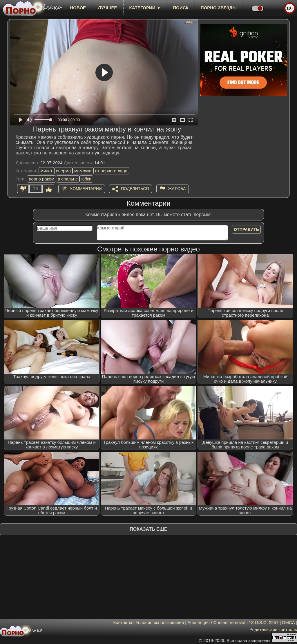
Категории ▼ (145, 8)
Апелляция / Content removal (216, 622)
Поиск (181, 8)
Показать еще (148, 529)
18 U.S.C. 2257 (264, 622)
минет (46, 171)
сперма (63, 171)
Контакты (123, 622)
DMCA (288, 622)
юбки (86, 179)
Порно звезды (219, 8)
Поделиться (135, 189)
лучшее (107, 8)
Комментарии (86, 189)
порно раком (41, 179)
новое (78, 8)
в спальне (68, 179)
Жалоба (177, 189)
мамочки (83, 171)
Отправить (246, 229)
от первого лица (111, 171)
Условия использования (160, 622)
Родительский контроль (273, 629)
